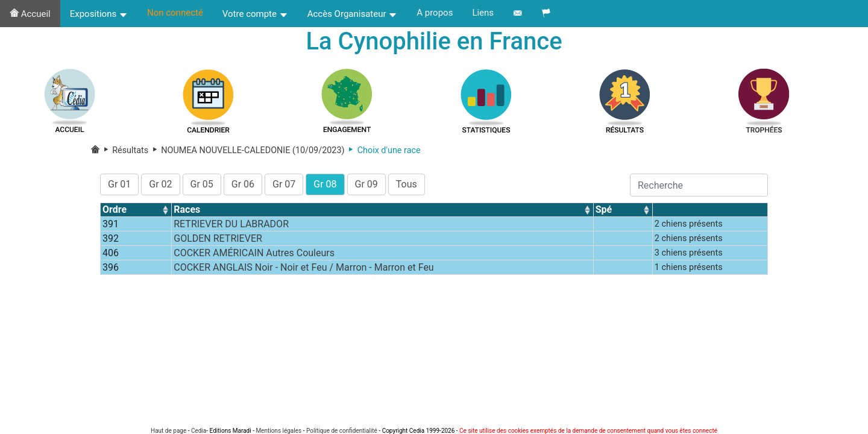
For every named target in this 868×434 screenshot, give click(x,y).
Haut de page (168, 431)
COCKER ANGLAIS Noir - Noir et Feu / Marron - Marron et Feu (303, 267)
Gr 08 (325, 184)
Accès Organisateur (353, 14)
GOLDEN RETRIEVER (218, 238)
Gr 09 (366, 184)
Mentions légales (278, 431)
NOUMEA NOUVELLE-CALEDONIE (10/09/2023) (246, 150)
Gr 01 (119, 184)
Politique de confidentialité (342, 431)
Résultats (125, 150)
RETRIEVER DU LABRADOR (231, 224)
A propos (435, 13)
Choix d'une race (383, 150)
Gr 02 (160, 184)
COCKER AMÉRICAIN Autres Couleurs (254, 253)
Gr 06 (243, 184)
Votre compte (255, 14)
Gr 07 (284, 184)
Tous (407, 184)
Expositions (99, 14)
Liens (483, 13)
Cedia (199, 431)
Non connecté (175, 13)
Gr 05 (202, 184)
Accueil (30, 14)
